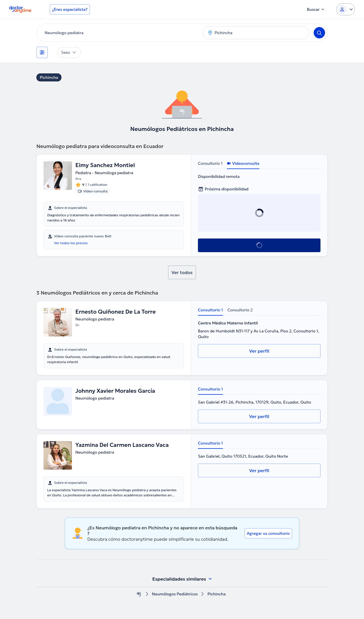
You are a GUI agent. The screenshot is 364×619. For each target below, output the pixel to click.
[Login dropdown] (346, 9)
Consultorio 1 (210, 163)
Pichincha (49, 77)
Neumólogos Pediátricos (175, 594)
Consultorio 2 (240, 310)
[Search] (319, 33)
